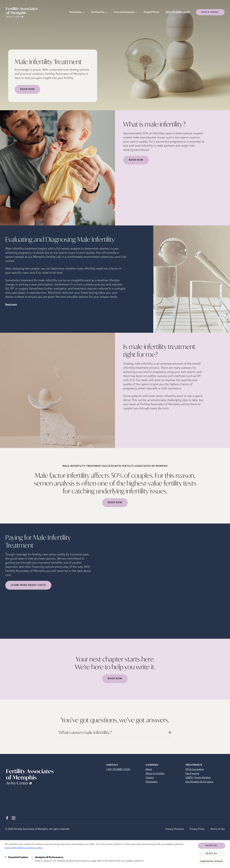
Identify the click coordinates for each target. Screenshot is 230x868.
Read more (11, 305)
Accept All (212, 846)
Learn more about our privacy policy (24, 848)
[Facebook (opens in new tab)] (7, 818)
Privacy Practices (175, 829)
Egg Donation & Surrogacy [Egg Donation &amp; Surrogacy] (199, 782)
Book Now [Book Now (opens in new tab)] (27, 89)
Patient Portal (151, 12)
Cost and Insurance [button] (124, 12)
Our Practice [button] (98, 12)
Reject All (212, 854)
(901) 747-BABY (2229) (178, 12)
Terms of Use (218, 829)
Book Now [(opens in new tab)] (136, 160)
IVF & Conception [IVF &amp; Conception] (195, 770)
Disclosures (152, 782)
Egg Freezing (192, 774)
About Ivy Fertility (155, 774)
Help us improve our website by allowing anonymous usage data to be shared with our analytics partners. (90, 859)
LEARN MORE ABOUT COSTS (28, 585)
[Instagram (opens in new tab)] (13, 818)
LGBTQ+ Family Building (198, 778)
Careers (150, 778)
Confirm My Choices (212, 862)
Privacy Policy (197, 829)
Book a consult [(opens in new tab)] (210, 12)
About (149, 770)
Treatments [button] (75, 12)
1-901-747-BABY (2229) (118, 770)
